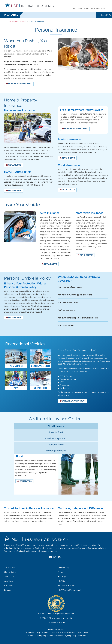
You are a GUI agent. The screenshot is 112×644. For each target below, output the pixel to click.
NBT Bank (101, 9)
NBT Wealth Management (69, 590)
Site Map (62, 576)
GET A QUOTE (13, 165)
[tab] (30, 344)
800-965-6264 (44, 614)
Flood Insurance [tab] (56, 426)
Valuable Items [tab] (56, 445)
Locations (8, 581)
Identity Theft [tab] (56, 432)
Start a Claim (89, 9)
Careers (7, 590)
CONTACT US (24, 481)
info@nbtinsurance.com (64, 614)
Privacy (61, 572)
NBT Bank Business (67, 585)
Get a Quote (77, 9)
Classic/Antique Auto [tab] (56, 438)
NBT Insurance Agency (17, 21)
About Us (8, 585)
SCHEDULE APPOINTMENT (19, 84)
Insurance (11, 15)
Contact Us (9, 576)
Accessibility (63, 567)
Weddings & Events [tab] (56, 451)
